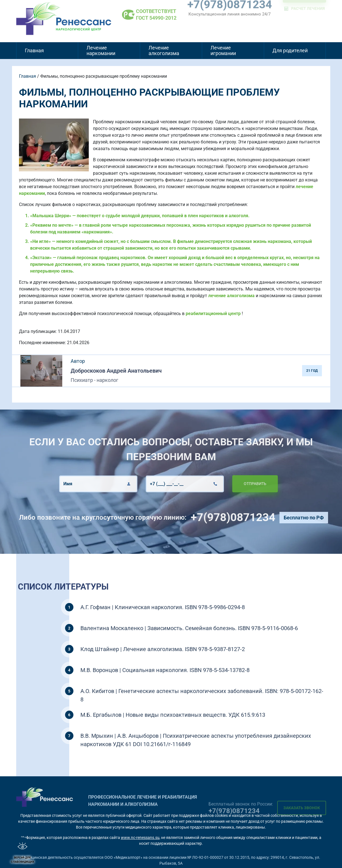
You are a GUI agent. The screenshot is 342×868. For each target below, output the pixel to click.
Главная (34, 50)
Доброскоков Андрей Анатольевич (116, 371)
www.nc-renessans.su (140, 838)
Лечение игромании (223, 50)
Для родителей (290, 50)
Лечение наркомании (101, 50)
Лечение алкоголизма (164, 50)
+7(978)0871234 (254, 517)
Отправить (234, 484)
